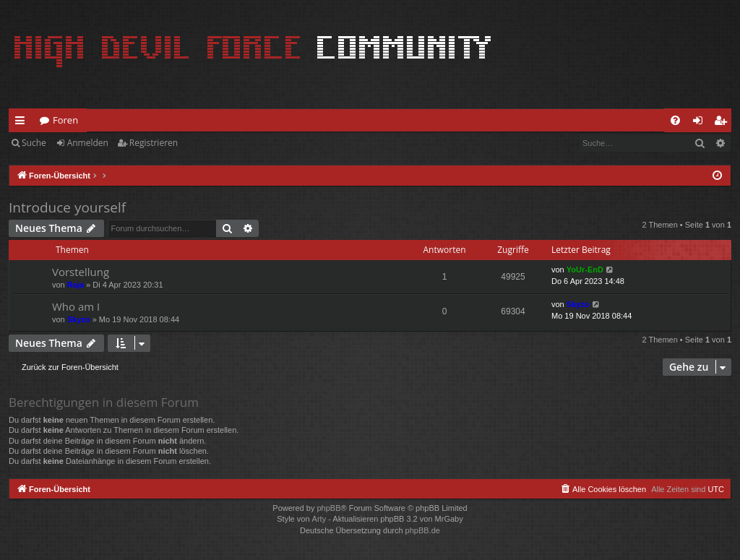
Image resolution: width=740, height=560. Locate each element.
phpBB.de (423, 530)
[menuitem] (675, 120)
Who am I (76, 306)
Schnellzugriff (23, 123)
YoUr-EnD (585, 270)
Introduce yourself (67, 207)
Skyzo (79, 319)
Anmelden (88, 143)
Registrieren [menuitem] (723, 123)
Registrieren (154, 143)
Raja (76, 285)
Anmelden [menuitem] (702, 123)
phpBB (328, 508)
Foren (65, 120)
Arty (319, 519)
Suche (34, 143)
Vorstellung (81, 272)
